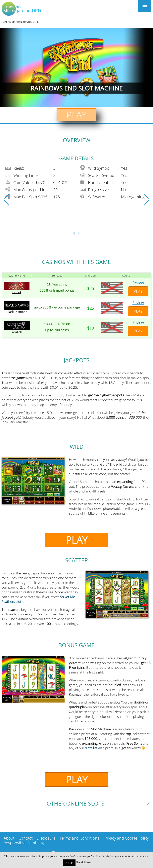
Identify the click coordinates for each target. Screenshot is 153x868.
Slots (12, 22)
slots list (91, 748)
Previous (6, 200)
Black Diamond (17, 312)
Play (76, 115)
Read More (83, 862)
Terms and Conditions (79, 838)
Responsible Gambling (24, 843)
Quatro (17, 332)
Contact (26, 838)
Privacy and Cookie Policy (126, 838)
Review (138, 283)
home (4, 22)
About (9, 838)
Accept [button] (69, 863)
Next (147, 200)
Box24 (17, 292)
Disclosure (46, 838)
